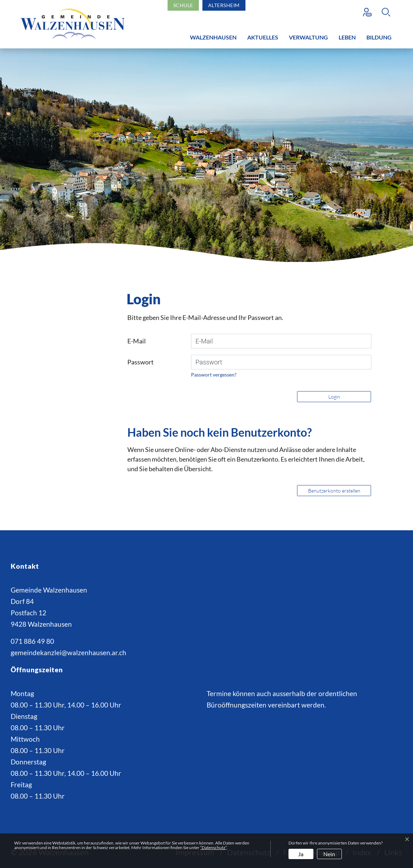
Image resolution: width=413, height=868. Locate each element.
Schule (183, 5)
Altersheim (224, 5)
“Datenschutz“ (213, 848)
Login (334, 397)
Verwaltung (308, 37)
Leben (347, 37)
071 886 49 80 (32, 641)
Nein (329, 854)
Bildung (379, 37)
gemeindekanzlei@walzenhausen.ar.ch (68, 653)
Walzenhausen (213, 37)
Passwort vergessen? (214, 375)
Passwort (141, 362)
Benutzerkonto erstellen (334, 491)
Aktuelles (263, 37)
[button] (388, 12)
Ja (301, 854)
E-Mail (137, 341)
